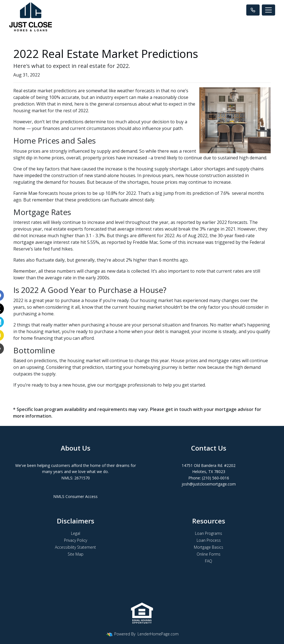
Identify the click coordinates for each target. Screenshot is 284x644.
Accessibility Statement (75, 547)
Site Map (76, 554)
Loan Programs (209, 533)
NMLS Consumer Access (75, 496)
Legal (76, 533)
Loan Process (209, 540)
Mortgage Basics (209, 547)
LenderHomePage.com (158, 634)
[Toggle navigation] (268, 10)
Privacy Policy (76, 540)
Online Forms (209, 554)
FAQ (209, 561)
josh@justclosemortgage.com (209, 484)
